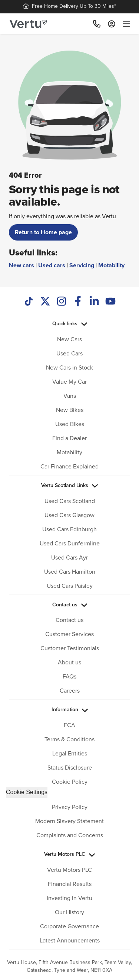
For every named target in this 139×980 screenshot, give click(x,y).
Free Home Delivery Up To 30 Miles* (69, 6)
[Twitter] (45, 302)
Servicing (82, 265)
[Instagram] (62, 302)
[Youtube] (110, 302)
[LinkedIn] (94, 302)
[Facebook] (78, 302)
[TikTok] (29, 302)
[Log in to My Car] (112, 24)
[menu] (125, 24)
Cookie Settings (27, 792)
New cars (21, 265)
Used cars (52, 265)
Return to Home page (43, 232)
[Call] (97, 24)
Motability (111, 265)
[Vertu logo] (28, 24)
